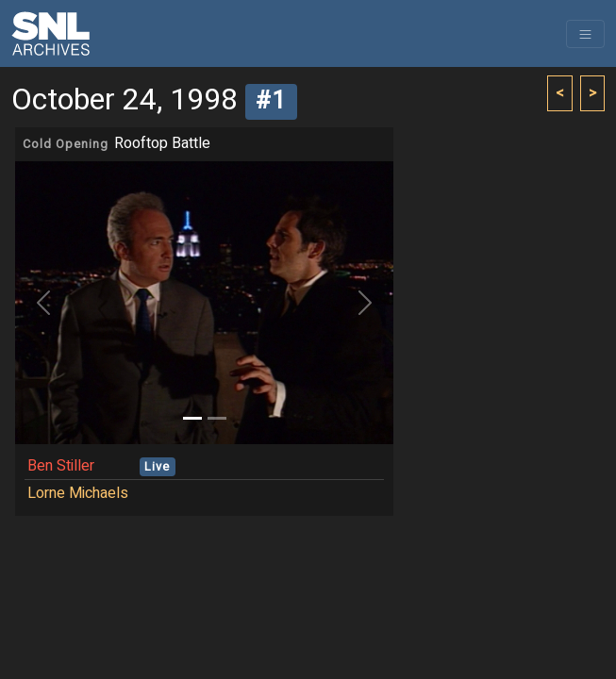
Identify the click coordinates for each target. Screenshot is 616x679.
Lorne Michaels (78, 493)
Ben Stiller (61, 466)
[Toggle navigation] (585, 34)
